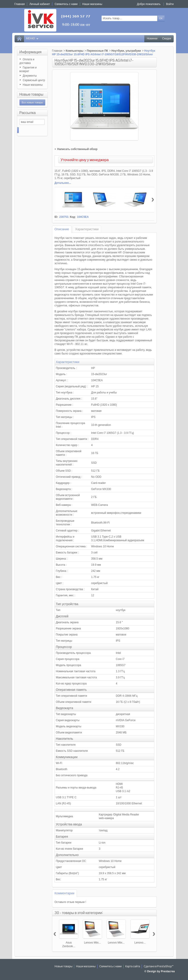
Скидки (167, 39)
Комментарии (64, 893)
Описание (62, 229)
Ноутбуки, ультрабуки (126, 51)
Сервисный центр (34, 80)
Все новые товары (32, 102)
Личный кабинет (40, 4)
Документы (30, 76)
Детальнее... (63, 183)
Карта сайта (133, 967)
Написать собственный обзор (77, 149)
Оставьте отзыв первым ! (70, 902)
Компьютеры (74, 51)
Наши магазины (33, 85)
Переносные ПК (98, 51)
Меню (33, 39)
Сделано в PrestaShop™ (159, 967)
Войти (170, 4)
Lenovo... (140, 943)
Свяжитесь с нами (111, 967)
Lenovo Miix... (93, 943)
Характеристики (87, 229)
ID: (56, 217)
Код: (73, 217)
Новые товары (31, 94)
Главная (57, 51)
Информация (31, 52)
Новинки (152, 39)
